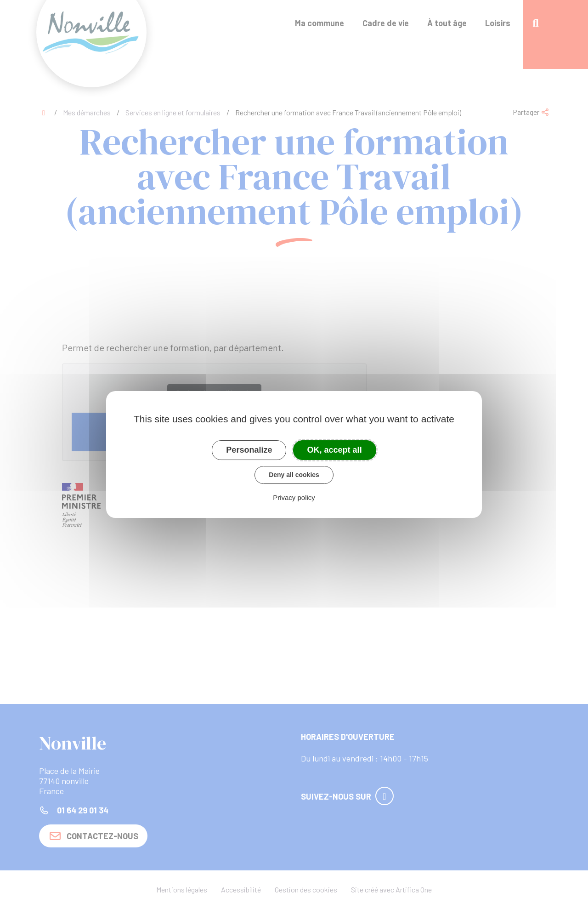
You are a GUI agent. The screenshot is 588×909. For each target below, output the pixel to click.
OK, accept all (335, 450)
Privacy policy (294, 497)
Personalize (249, 450)
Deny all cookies (294, 475)
